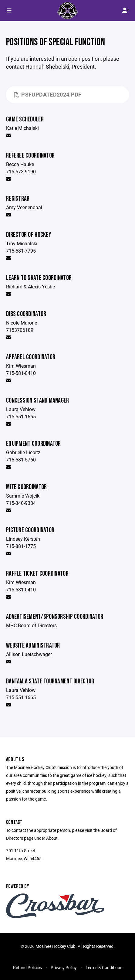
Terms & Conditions (104, 967)
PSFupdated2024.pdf (48, 94)
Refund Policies (27, 967)
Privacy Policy (64, 967)
